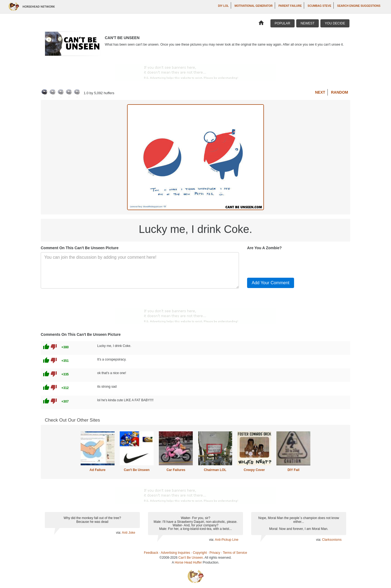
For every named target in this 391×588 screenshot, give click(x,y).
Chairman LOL (215, 470)
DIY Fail (294, 470)
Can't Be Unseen (137, 470)
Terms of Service (235, 553)
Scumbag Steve (319, 6)
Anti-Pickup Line (227, 540)
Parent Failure (290, 6)
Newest (308, 23)
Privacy (215, 553)
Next (320, 92)
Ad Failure (98, 470)
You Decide (335, 23)
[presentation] (288, 263)
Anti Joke (129, 533)
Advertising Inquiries (175, 553)
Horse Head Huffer (188, 562)
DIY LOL (223, 6)
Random (340, 92)
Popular (283, 23)
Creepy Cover (254, 470)
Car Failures (176, 470)
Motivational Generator (254, 6)
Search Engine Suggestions (359, 6)
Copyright (200, 553)
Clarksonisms (332, 540)
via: (119, 533)
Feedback (151, 553)
